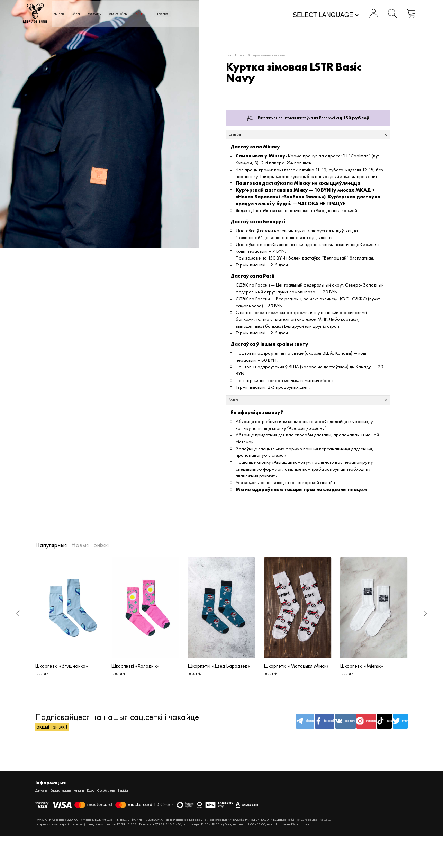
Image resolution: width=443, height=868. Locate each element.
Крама (125, 822)
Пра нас (230, 14)
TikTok (361, 743)
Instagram (329, 743)
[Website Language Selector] (313, 16)
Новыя (90, 14)
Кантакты (107, 822)
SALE (200, 14)
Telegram (235, 743)
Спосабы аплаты (151, 822)
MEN (113, 14)
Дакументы (45, 822)
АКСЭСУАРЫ (172, 14)
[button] (18, 622)
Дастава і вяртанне (77, 822)
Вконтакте (298, 743)
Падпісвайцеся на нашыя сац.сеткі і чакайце (101, 743)
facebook (267, 743)
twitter (392, 743)
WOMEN (138, 14)
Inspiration (179, 822)
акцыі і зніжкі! (62, 755)
